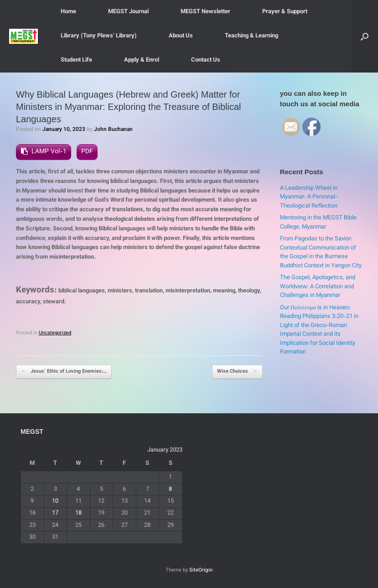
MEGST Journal (128, 12)
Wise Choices (237, 372)
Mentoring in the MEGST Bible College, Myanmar (318, 223)
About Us (181, 36)
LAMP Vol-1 (49, 152)
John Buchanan (113, 130)
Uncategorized (55, 333)
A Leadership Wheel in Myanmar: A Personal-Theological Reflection (309, 197)
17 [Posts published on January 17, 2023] (55, 513)
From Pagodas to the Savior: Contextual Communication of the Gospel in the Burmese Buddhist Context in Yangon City (321, 252)
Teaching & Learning (251, 36)
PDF (87, 152)
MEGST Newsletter (205, 12)
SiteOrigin (201, 570)
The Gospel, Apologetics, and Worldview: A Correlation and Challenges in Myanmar (318, 287)
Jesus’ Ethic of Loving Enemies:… (64, 372)
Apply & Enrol (142, 60)
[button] (365, 36)
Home (68, 12)
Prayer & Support (285, 12)
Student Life (76, 60)
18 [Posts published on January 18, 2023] (78, 513)
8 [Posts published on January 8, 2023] (170, 489)
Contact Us (206, 60)
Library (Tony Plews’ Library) (99, 36)
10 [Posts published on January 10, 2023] (55, 501)
